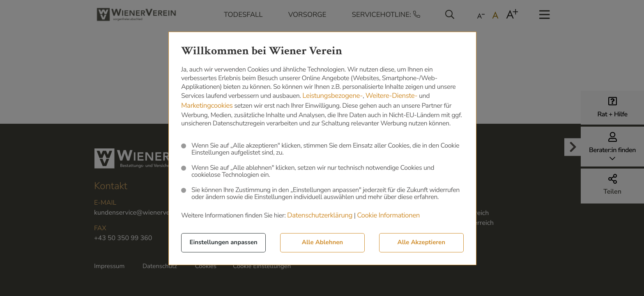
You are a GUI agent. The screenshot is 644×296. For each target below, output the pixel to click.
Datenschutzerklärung (320, 216)
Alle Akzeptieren (421, 243)
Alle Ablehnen (322, 243)
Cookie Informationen (388, 216)
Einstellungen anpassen (224, 243)
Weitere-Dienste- (392, 97)
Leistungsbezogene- (332, 97)
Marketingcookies (207, 107)
